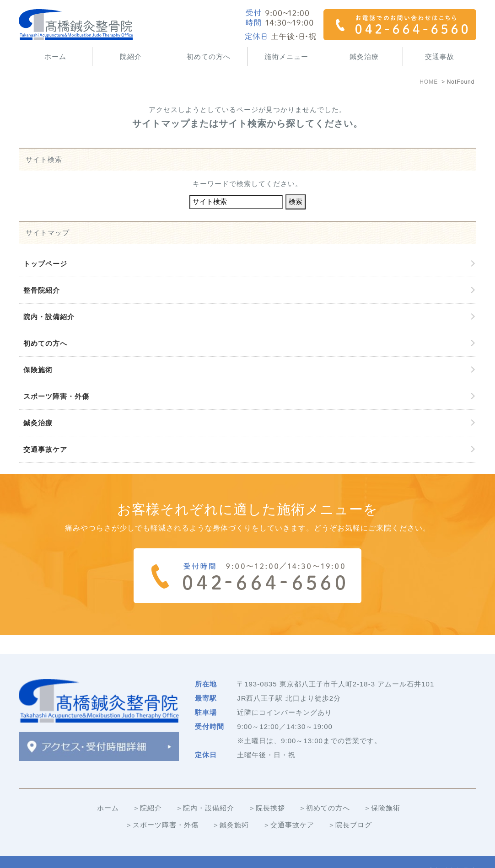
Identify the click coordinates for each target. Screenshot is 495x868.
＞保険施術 (382, 789)
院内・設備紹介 (49, 317)
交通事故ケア (45, 449)
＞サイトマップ (44, 853)
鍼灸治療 (364, 56)
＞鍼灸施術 (231, 806)
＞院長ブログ (350, 806)
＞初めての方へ (324, 789)
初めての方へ (209, 56)
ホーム (55, 56)
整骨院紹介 (42, 290)
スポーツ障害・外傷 (56, 396)
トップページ (45, 264)
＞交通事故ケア (289, 806)
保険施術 (38, 370)
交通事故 (440, 56)
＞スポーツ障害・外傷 (162, 806)
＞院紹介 (147, 789)
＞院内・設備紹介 (205, 789)
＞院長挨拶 (267, 789)
